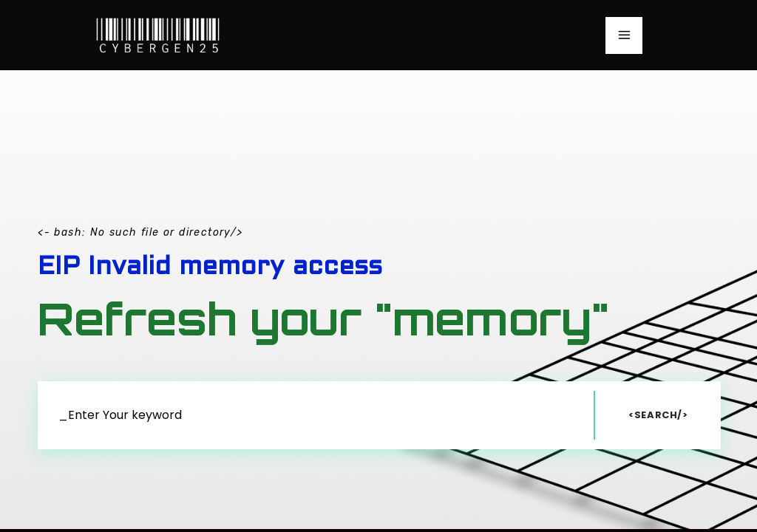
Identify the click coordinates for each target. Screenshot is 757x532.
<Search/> (658, 415)
